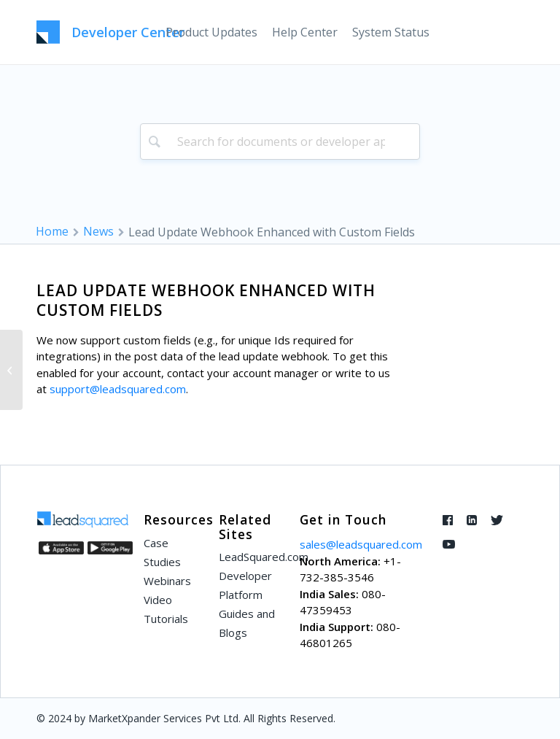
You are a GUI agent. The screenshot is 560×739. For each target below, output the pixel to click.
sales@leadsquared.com (361, 544)
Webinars (167, 581)
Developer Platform (245, 585)
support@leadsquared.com (118, 389)
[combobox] (280, 142)
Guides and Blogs (247, 623)
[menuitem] (211, 32)
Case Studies (162, 552)
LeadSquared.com (251, 557)
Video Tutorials (166, 609)
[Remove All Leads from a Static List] (11, 370)
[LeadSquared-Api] (110, 32)
